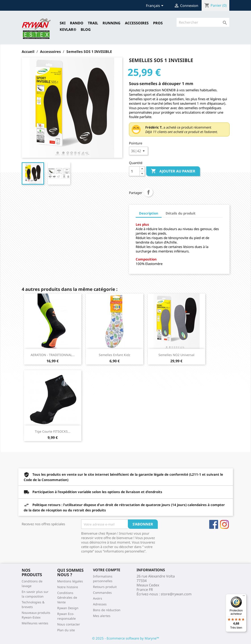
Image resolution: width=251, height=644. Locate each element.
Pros (158, 23)
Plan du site (66, 630)
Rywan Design (68, 608)
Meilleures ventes (35, 623)
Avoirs (98, 598)
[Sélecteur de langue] (155, 6)
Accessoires (137, 23)
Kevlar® (68, 29)
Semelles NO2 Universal (176, 355)
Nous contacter (69, 624)
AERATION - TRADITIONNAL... (53, 355)
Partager (148, 192)
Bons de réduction (107, 610)
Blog (86, 29)
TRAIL (93, 23)
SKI (63, 23)
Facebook (214, 524)
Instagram (224, 524)
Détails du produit (181, 213)
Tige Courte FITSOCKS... (53, 431)
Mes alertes (102, 616)
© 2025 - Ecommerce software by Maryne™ (126, 638)
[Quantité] (134, 171)
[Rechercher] (203, 22)
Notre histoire (68, 587)
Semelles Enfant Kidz (115, 355)
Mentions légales (70, 581)
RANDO (77, 23)
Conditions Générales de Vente (67, 597)
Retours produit (105, 587)
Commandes (102, 593)
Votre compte (107, 570)
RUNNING (112, 23)
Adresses (100, 604)
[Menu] (244, 597)
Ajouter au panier (173, 171)
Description (149, 213)
